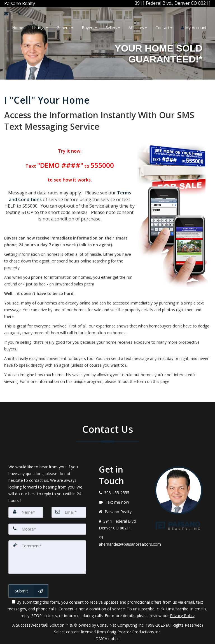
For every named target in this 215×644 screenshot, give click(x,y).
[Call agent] (36, 3)
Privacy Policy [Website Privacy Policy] (182, 615)
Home (18, 27)
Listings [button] (40, 27)
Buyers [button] (89, 27)
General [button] (65, 27)
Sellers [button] (113, 27)
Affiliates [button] (138, 27)
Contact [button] (164, 27)
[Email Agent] (9, 13)
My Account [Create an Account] (194, 27)
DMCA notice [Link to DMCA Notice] (107, 638)
